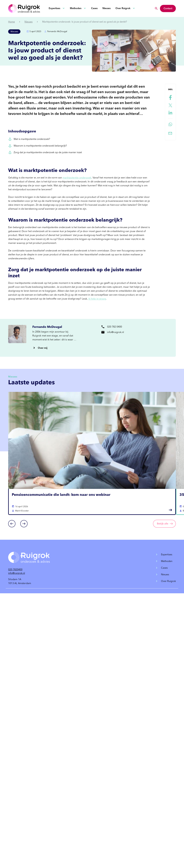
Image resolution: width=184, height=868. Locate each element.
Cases (94, 8)
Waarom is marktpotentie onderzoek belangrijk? (40, 146)
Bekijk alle (163, 524)
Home (11, 22)
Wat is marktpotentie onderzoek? (32, 139)
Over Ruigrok (123, 8)
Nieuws (107, 8)
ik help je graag (97, 299)
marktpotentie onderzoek (77, 178)
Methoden (76, 8)
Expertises (54, 8)
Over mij (43, 348)
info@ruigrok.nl (17, 573)
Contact (168, 8)
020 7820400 (15, 569)
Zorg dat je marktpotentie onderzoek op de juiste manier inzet (48, 152)
